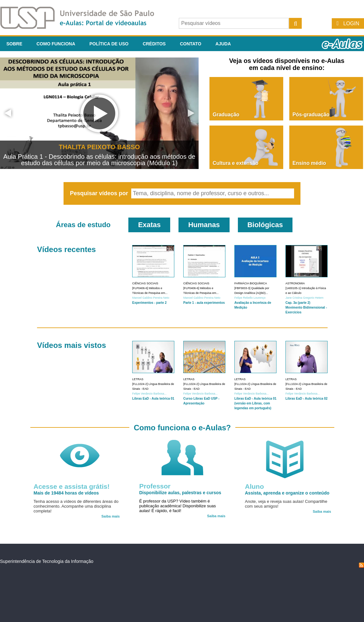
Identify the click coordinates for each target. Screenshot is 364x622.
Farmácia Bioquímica (251, 283)
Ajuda (223, 44)
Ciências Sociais (145, 283)
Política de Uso (109, 44)
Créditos (154, 44)
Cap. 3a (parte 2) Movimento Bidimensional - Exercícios (306, 307)
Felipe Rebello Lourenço (250, 298)
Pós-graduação (311, 115)
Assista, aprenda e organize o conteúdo (287, 493)
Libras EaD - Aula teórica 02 (307, 399)
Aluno (254, 486)
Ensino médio (309, 163)
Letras (138, 379)
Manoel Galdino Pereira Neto (151, 298)
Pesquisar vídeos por (100, 193)
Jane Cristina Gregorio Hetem (304, 298)
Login (351, 23)
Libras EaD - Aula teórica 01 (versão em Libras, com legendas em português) (255, 403)
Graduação (226, 115)
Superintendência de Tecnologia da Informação (47, 561)
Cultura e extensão (235, 163)
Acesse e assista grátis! (72, 486)
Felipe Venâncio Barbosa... (149, 394)
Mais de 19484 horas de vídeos (66, 493)
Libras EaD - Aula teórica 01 (153, 399)
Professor (155, 486)
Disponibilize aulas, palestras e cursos (180, 493)
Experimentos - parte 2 (149, 303)
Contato (190, 44)
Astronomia (295, 283)
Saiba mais (111, 516)
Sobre (14, 44)
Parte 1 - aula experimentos (204, 303)
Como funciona (56, 44)
